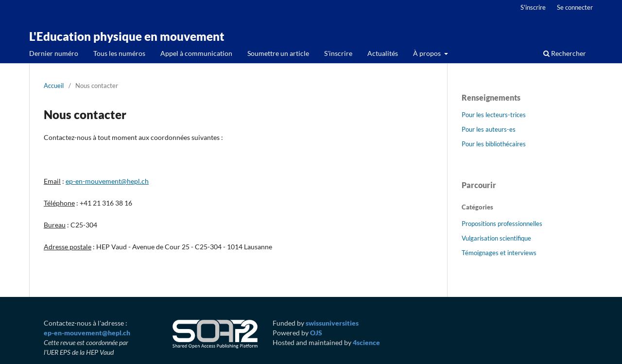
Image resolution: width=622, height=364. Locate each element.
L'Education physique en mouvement (127, 36)
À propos (428, 53)
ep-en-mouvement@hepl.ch (107, 181)
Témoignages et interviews (499, 253)
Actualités (383, 53)
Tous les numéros (119, 53)
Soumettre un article (278, 53)
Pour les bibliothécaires (494, 144)
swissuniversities (332, 323)
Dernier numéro (54, 53)
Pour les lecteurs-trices (494, 115)
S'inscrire (338, 53)
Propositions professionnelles (502, 224)
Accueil (54, 86)
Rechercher (565, 53)
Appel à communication (196, 53)
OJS (316, 333)
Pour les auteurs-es (489, 129)
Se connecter (575, 7)
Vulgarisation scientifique (496, 238)
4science (366, 342)
